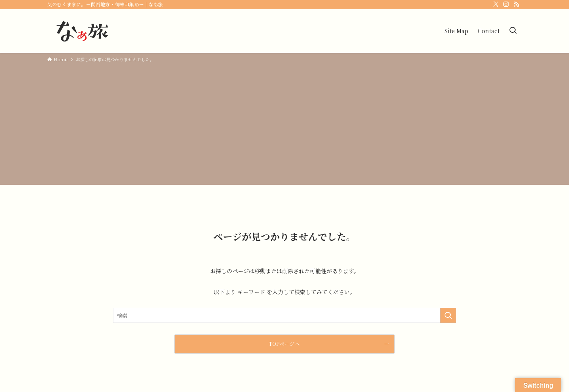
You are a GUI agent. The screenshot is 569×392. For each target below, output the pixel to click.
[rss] (516, 4)
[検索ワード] (284, 315)
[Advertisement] (284, 122)
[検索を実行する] (448, 315)
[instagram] (506, 4)
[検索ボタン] (513, 31)
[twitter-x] (496, 4)
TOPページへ (284, 344)
